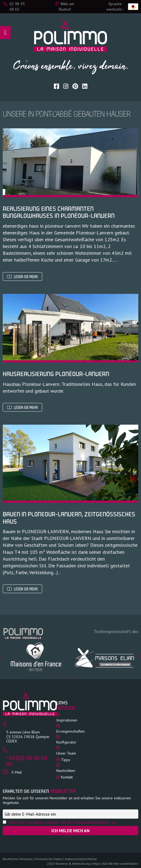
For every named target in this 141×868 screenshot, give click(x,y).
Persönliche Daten (49, 859)
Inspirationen (67, 720)
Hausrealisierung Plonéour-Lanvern (56, 375)
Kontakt (67, 777)
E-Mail (17, 772)
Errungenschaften (70, 731)
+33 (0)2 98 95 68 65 (27, 762)
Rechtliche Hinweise (18, 859)
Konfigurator (66, 742)
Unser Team (66, 753)
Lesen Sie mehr (22, 277)
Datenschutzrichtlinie (81, 859)
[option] (37, 657)
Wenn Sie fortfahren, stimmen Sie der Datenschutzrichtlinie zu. (62, 822)
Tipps (66, 760)
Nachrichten (66, 771)
